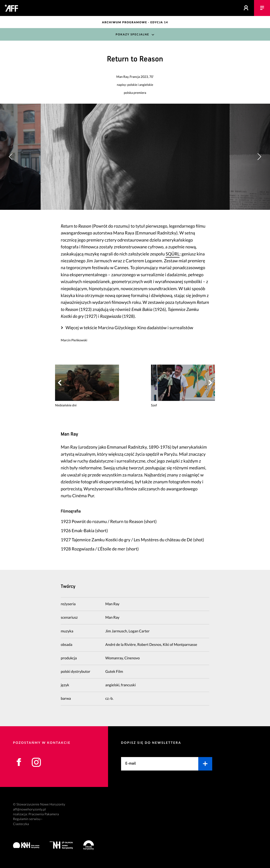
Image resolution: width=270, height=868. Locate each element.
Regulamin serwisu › (28, 819)
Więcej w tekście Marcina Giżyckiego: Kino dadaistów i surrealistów (129, 328)
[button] (259, 157)
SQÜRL (173, 254)
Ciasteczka (21, 824)
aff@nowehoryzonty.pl (29, 809)
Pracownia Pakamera (44, 814)
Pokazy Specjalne (132, 34)
